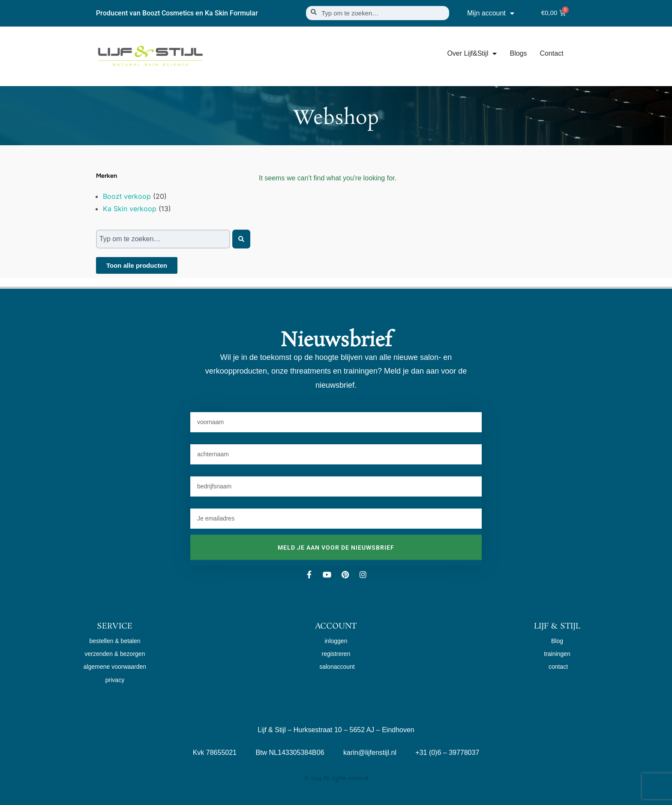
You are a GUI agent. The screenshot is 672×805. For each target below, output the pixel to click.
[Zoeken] (241, 239)
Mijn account (491, 13)
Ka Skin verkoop (130, 209)
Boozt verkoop (127, 196)
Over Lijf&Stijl (472, 54)
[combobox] (378, 13)
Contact (551, 53)
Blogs (518, 53)
